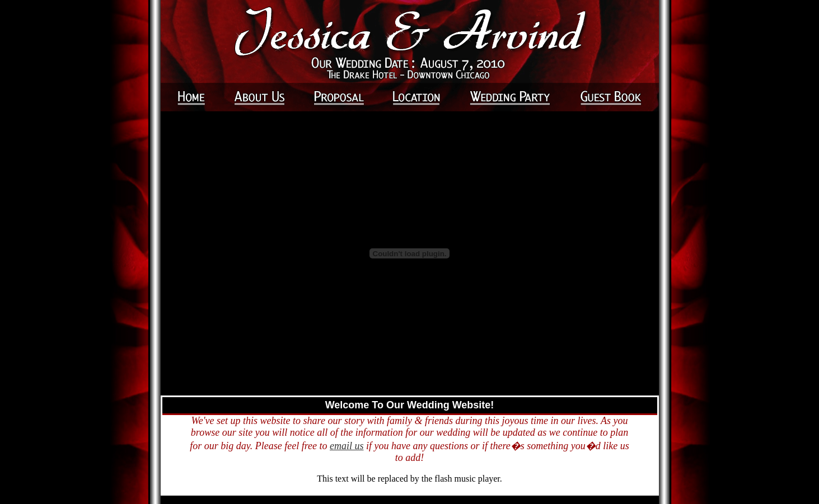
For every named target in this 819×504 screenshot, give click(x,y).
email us (347, 446)
